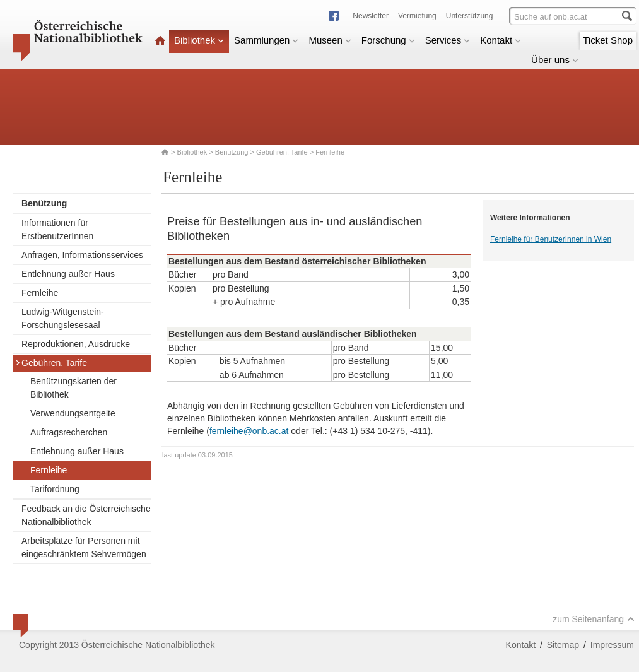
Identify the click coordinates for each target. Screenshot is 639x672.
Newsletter (371, 16)
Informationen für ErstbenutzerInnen (57, 229)
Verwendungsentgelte (73, 413)
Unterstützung (470, 16)
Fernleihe (40, 293)
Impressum (612, 645)
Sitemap (563, 645)
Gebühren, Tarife (282, 152)
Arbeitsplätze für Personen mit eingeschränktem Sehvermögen (84, 547)
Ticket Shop (608, 40)
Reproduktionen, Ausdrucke (76, 344)
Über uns (555, 60)
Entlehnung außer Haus (68, 274)
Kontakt (501, 40)
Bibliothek (199, 40)
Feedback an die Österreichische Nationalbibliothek (86, 515)
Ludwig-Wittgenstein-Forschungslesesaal (63, 318)
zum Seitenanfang (594, 619)
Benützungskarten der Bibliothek (73, 388)
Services (448, 40)
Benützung (232, 152)
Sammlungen (266, 40)
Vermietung (417, 16)
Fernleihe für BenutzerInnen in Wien (551, 239)
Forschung (388, 40)
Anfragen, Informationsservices (82, 255)
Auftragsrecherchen (69, 432)
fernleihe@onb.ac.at (249, 431)
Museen (330, 40)
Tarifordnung (55, 489)
